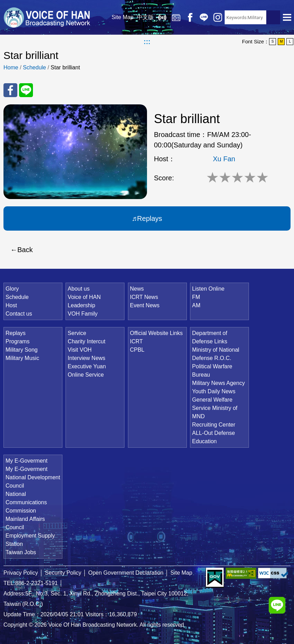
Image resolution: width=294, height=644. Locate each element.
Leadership (81, 305)
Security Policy (63, 573)
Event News (145, 305)
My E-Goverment (27, 461)
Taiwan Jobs (21, 552)
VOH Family (83, 314)
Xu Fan (224, 159)
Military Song (21, 350)
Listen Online (162, 17)
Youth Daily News (214, 391)
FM (196, 297)
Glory (12, 289)
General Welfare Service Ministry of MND (215, 408)
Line (204, 17)
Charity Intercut (86, 341)
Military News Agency (218, 383)
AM (196, 305)
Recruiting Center (214, 425)
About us (79, 289)
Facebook (190, 17)
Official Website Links (156, 333)
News (137, 289)
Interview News (86, 358)
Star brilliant (65, 67)
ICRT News (144, 297)
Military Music (22, 358)
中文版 (145, 17)
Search (273, 17)
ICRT (136, 341)
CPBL (137, 350)
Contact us (19, 314)
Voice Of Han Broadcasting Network (47, 17)
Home (11, 67)
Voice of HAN (84, 297)
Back (25, 250)
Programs (18, 341)
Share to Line (26, 90)
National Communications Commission (26, 502)
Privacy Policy (21, 573)
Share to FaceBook (10, 90)
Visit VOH (80, 350)
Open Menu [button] (287, 17)
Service (77, 333)
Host (11, 305)
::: (147, 42)
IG (218, 17)
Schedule (34, 67)
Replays (176, 17)
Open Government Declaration (126, 573)
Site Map (123, 17)
